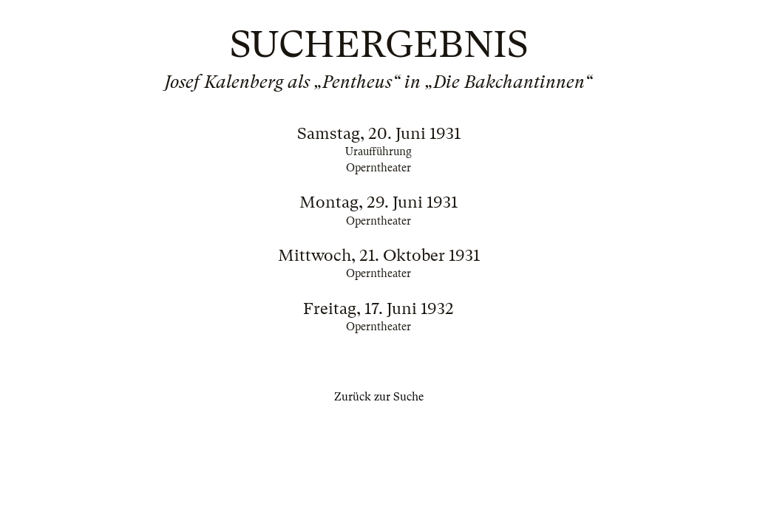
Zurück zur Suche (379, 397)
